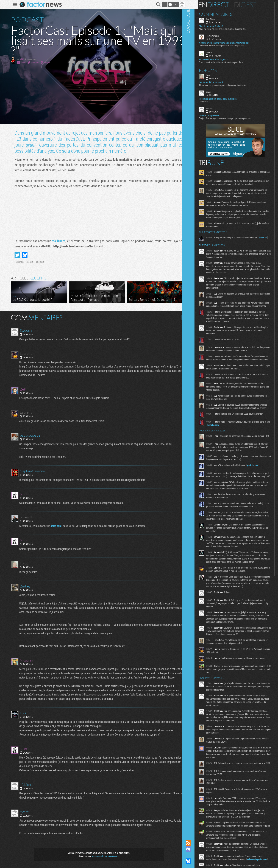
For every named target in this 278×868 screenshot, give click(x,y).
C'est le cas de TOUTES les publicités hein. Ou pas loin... (233, 45)
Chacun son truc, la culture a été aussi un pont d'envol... (233, 62)
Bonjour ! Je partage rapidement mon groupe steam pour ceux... (237, 118)
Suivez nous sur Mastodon (199, 855)
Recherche (156, 5)
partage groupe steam (220, 115)
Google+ (45, 62)
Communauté (199, 417)
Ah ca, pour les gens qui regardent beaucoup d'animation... (235, 84)
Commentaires (226, 14)
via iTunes (57, 241)
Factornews (17, 262)
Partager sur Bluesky (23, 255)
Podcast (27, 262)
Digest (256, 4)
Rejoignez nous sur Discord (199, 849)
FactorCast (37, 262)
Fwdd (219, 75)
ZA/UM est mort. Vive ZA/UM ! (224, 59)
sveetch (220, 52)
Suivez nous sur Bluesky (199, 861)
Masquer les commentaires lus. (182, 317)
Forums (219, 70)
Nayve (219, 91)
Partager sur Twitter (15, 255)
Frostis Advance (223, 35)
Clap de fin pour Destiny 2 (222, 26)
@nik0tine (33, 62)
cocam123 (221, 108)
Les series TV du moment (222, 82)
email (21, 62)
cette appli (55, 526)
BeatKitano (221, 19)
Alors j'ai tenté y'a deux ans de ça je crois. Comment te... (233, 29)
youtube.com (235, 446)
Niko (20, 59)
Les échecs (214, 101)
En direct (225, 4)
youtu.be (221, 247)
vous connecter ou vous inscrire (103, 856)
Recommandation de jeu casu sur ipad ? (229, 98)
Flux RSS (199, 843)
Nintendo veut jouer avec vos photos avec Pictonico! (235, 43)
